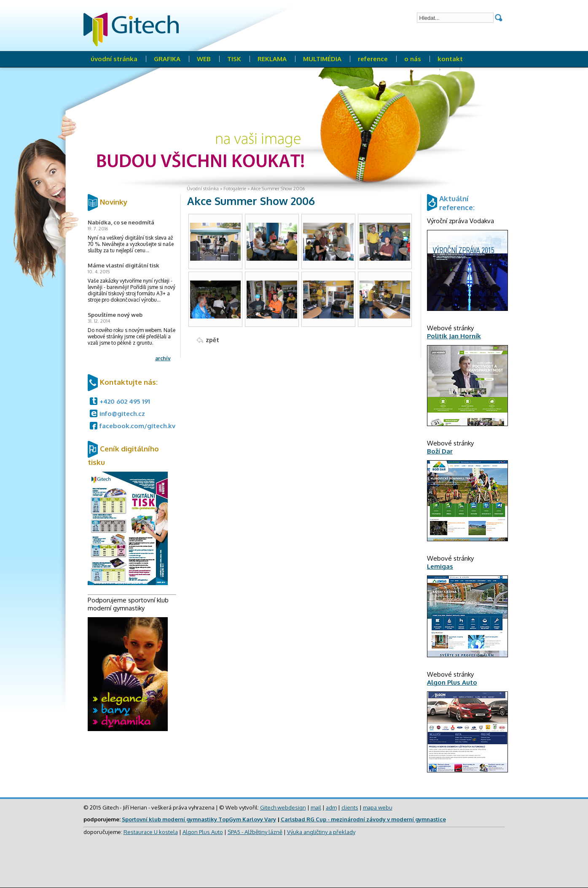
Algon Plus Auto (203, 832)
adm (331, 807)
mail (316, 807)
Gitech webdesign (283, 807)
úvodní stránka (114, 59)
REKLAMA (272, 59)
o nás (413, 59)
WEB (204, 59)
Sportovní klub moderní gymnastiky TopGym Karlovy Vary (199, 819)
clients (350, 807)
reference (373, 59)
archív (163, 358)
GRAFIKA (167, 59)
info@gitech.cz (122, 414)
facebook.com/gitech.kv (137, 426)
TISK (234, 59)
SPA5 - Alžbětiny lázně (255, 832)
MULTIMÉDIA (322, 59)
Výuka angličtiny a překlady (321, 832)
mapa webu (378, 807)
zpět (212, 340)
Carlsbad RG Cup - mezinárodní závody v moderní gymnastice (363, 819)
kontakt (450, 59)
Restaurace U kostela (151, 832)
